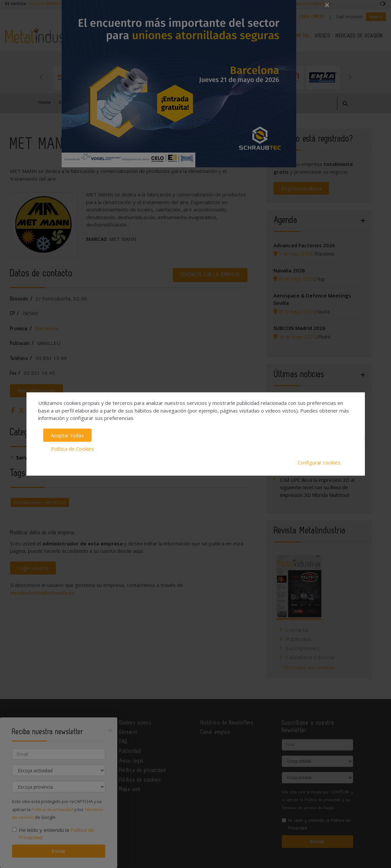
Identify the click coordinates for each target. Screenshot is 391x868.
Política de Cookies (73, 449)
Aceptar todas (67, 435)
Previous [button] (42, 77)
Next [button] (350, 77)
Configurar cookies (319, 462)
